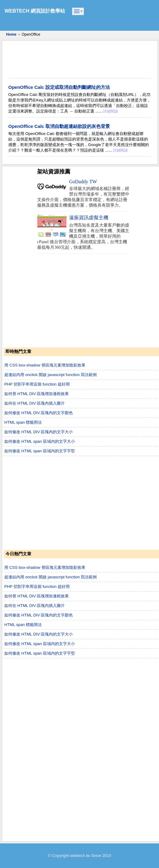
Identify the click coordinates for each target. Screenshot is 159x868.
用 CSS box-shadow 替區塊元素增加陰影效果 (45, 365)
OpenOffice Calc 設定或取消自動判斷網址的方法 (59, 87)
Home (11, 34)
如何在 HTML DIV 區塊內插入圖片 (35, 403)
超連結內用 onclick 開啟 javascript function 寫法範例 (50, 375)
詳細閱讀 (111, 111)
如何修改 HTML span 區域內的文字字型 (40, 451)
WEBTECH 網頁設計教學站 (35, 11)
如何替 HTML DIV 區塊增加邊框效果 (37, 394)
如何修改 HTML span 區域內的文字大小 (40, 441)
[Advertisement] (77, 59)
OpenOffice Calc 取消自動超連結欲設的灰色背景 (59, 126)
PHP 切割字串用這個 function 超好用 (37, 384)
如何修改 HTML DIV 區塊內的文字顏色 (39, 413)
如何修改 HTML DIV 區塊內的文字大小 (39, 432)
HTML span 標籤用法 (23, 422)
